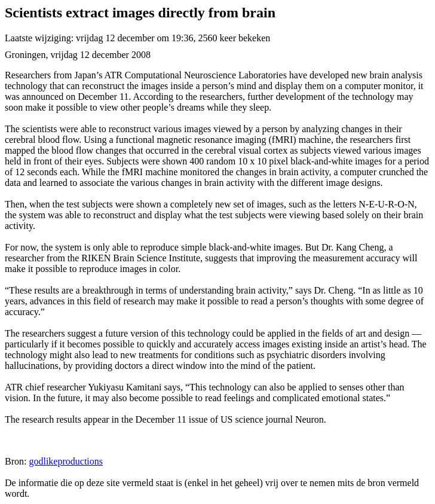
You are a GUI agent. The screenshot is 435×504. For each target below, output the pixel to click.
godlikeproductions (66, 461)
